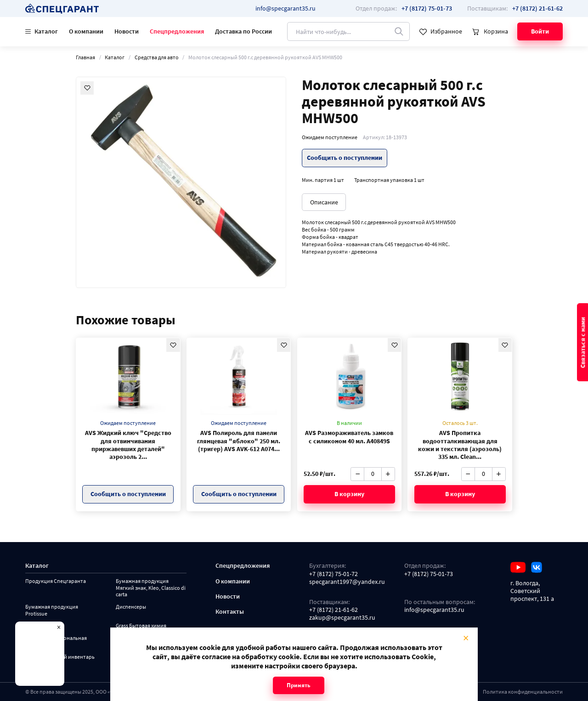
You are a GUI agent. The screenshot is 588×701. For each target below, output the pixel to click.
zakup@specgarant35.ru (342, 618)
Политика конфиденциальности (523, 692)
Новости (127, 31)
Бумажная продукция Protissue (52, 610)
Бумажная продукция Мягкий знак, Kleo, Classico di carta (151, 588)
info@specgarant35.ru (286, 8)
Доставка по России (243, 31)
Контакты (230, 612)
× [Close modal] (466, 638)
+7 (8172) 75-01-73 (429, 574)
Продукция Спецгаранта (56, 581)
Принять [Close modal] (299, 685)
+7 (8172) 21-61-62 (334, 610)
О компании (86, 31)
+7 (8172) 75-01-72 (334, 574)
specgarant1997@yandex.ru (347, 582)
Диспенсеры (131, 607)
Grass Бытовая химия (141, 626)
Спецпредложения (177, 31)
